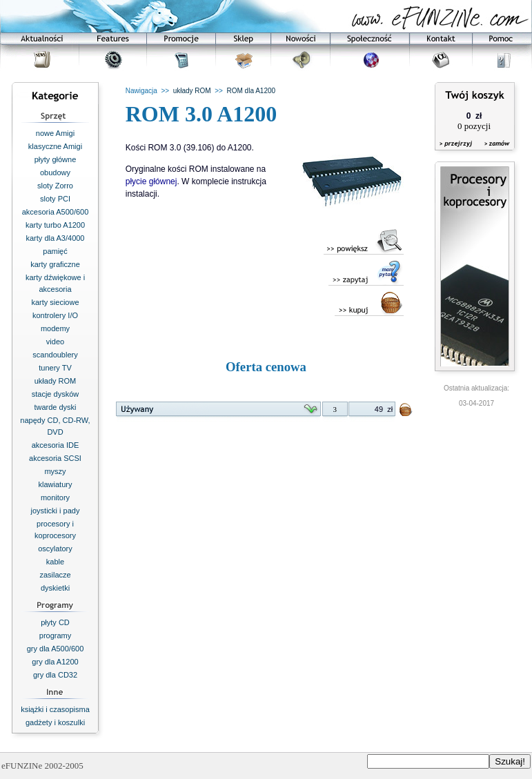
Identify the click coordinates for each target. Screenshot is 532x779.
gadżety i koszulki (55, 722)
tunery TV (55, 368)
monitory (55, 497)
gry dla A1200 (55, 662)
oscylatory (55, 549)
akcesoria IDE (55, 445)
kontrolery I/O (55, 315)
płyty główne (56, 159)
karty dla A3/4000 (55, 238)
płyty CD (55, 622)
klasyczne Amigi (55, 146)
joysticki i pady (56, 511)
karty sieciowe (55, 302)
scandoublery (55, 355)
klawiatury (56, 484)
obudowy (55, 172)
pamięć (55, 251)
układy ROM (56, 381)
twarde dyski (55, 407)
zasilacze (55, 575)
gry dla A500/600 (56, 649)
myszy (55, 471)
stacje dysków (55, 394)
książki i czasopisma (55, 709)
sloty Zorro (55, 186)
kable (55, 562)
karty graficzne (55, 264)
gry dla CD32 (55, 675)
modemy (55, 328)
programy (55, 635)
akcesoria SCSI (55, 458)
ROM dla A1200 (251, 91)
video (55, 342)
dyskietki (55, 588)
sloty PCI (55, 199)
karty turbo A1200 (55, 225)
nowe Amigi (55, 133)
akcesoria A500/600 (56, 212)
